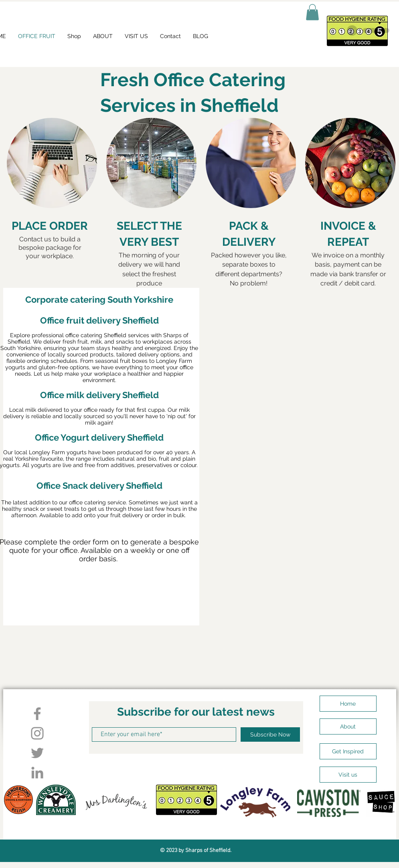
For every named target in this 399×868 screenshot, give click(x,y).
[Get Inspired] (348, 751)
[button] (312, 12)
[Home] (348, 704)
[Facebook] (37, 714)
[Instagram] (37, 733)
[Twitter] (37, 753)
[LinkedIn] (37, 773)
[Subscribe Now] (270, 734)
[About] (348, 726)
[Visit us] (348, 775)
